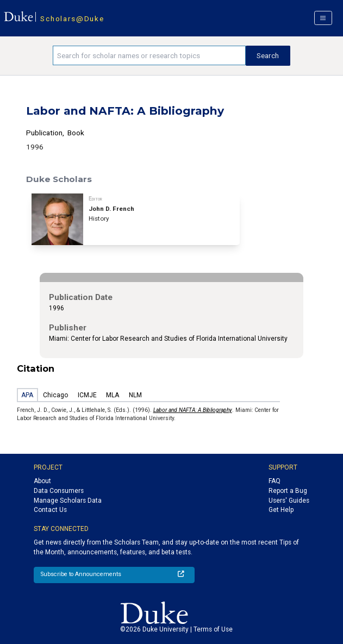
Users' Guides (289, 501)
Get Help (281, 510)
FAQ (275, 481)
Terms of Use (213, 629)
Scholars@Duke (72, 18)
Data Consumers (59, 491)
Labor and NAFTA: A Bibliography (193, 410)
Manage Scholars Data (68, 501)
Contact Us (50, 510)
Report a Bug (288, 491)
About (42, 481)
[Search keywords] (149, 55)
